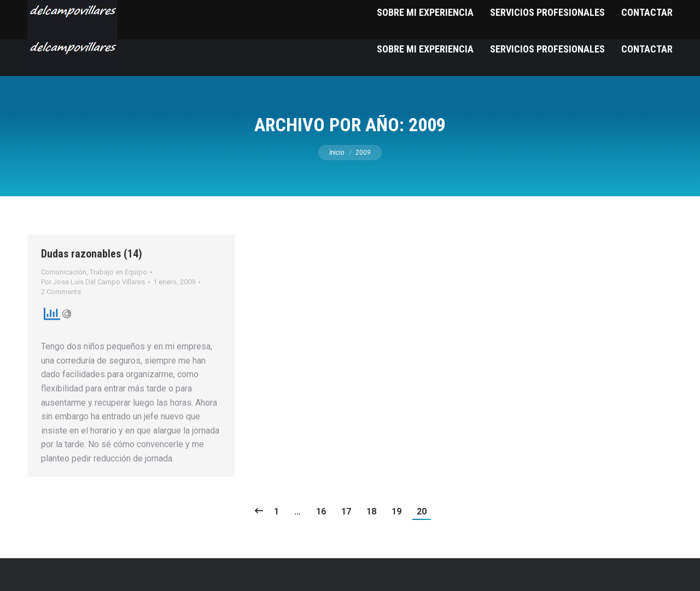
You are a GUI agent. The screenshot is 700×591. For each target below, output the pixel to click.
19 (396, 511)
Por (93, 282)
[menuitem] (425, 49)
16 (321, 511)
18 (371, 511)
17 (346, 511)
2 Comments (61, 292)
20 (422, 511)
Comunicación (64, 272)
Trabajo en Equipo (118, 272)
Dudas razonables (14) (92, 254)
